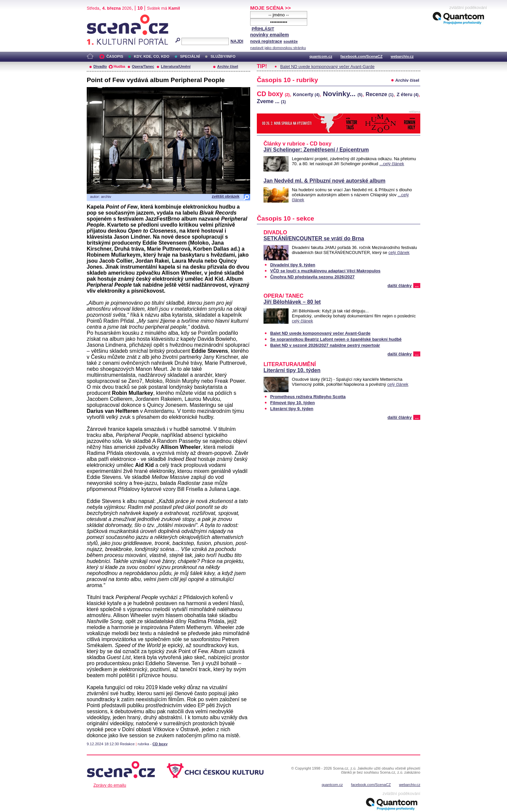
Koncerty (306, 94)
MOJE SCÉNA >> (271, 8)
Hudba (119, 66)
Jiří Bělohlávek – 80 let (292, 302)
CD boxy (160, 744)
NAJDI (237, 41)
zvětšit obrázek (226, 196)
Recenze (379, 94)
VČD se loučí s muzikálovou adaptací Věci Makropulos (325, 271)
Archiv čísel (228, 66)
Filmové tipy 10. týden (293, 403)
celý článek (399, 252)
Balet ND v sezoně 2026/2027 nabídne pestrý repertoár (325, 345)
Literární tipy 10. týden (292, 370)
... (417, 286)
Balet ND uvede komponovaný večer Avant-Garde (327, 67)
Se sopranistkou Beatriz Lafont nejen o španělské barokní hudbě (336, 339)
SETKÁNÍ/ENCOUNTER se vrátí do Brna (314, 238)
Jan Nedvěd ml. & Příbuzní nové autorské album (324, 181)
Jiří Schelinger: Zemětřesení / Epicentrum (316, 150)
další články (400, 286)
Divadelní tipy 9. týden (293, 265)
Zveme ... (271, 101)
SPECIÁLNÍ (190, 56)
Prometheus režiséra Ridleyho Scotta (308, 397)
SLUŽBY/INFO (223, 56)
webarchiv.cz (402, 56)
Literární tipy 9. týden (292, 409)
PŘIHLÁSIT (263, 29)
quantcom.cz (321, 56)
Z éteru (408, 94)
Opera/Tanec (143, 66)
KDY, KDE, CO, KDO (151, 56)
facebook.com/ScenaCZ (362, 56)
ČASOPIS (115, 56)
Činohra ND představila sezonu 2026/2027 (312, 277)
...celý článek (392, 164)
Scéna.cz (98, 17)
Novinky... (343, 94)
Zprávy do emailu (110, 785)
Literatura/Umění (176, 66)
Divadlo (100, 66)
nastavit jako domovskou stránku (278, 48)
